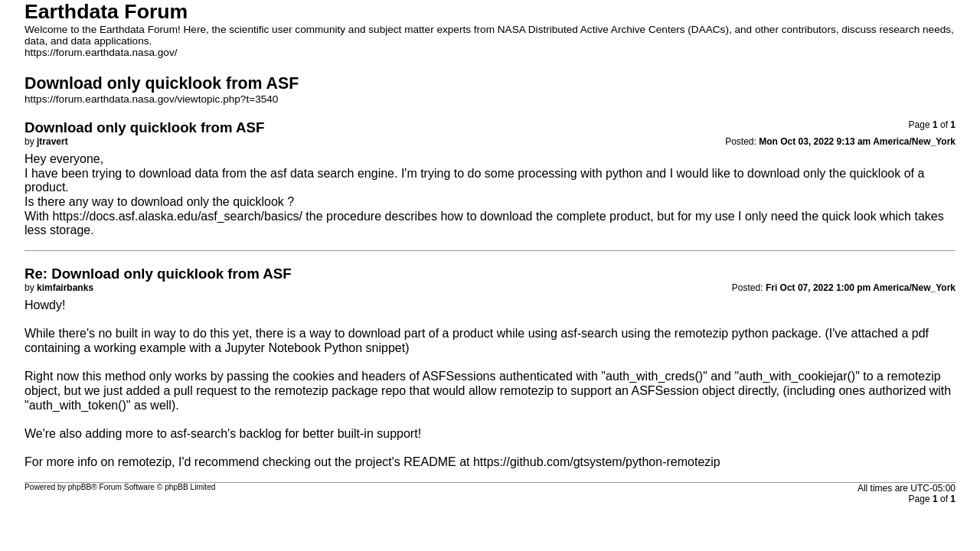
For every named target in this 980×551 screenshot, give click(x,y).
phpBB (80, 487)
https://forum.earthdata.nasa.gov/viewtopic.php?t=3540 (151, 99)
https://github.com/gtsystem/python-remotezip (597, 462)
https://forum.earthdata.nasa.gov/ (101, 52)
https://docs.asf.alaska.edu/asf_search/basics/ (177, 216)
